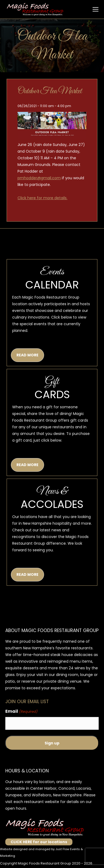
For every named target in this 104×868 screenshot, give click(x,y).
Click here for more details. (42, 198)
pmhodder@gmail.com (39, 178)
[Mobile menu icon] (96, 9)
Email (21, 712)
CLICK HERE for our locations (39, 842)
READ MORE (27, 355)
